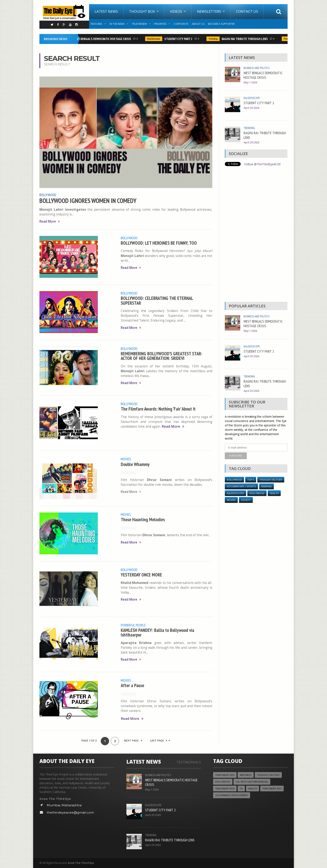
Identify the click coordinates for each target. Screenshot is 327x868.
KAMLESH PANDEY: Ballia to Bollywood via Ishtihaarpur (157, 632)
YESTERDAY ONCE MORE (141, 575)
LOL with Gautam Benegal (252, 782)
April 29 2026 (251, 142)
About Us (198, 24)
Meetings (246, 775)
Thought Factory (271, 480)
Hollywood (257, 493)
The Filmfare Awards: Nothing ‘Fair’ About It (158, 409)
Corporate (181, 24)
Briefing (267, 486)
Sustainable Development (232, 795)
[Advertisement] (256, 235)
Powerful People (133, 625)
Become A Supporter (221, 24)
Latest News (106, 11)
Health (274, 493)
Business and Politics (257, 68)
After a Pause (132, 685)
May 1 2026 (250, 82)
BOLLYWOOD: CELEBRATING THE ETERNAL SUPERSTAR (157, 300)
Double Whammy (135, 464)
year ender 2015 (272, 788)
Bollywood (48, 195)
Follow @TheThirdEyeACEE (262, 164)
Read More (50, 221)
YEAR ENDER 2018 (225, 788)
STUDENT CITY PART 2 (180, 39)
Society (246, 500)
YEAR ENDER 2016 (225, 775)
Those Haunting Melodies (143, 519)
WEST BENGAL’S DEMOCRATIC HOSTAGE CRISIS (103, 39)
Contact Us (247, 11)
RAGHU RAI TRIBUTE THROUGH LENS (246, 39)
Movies (126, 459)
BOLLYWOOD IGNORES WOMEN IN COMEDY (88, 201)
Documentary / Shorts (241, 486)
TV (241, 788)
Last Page (160, 741)
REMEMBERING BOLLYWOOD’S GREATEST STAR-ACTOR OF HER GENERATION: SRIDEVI (162, 356)
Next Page (133, 741)
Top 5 (251, 480)
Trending (214, 39)
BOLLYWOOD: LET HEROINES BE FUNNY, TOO (159, 243)
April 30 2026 (251, 108)
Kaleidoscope (155, 39)
